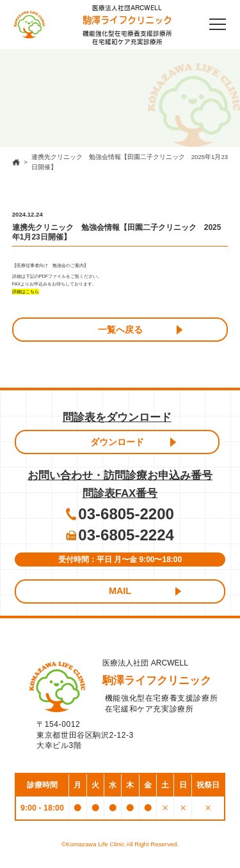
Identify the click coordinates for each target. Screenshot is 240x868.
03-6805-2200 (126, 514)
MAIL (120, 591)
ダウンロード (117, 442)
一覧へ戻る (120, 330)
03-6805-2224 (126, 535)
